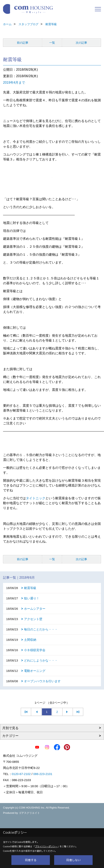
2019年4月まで (14, 83)
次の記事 (81, 43)
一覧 (52, 43)
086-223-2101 (43, 774)
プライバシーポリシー (46, 846)
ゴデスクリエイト (29, 813)
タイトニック (36, 498)
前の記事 (23, 43)
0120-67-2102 (21, 774)
